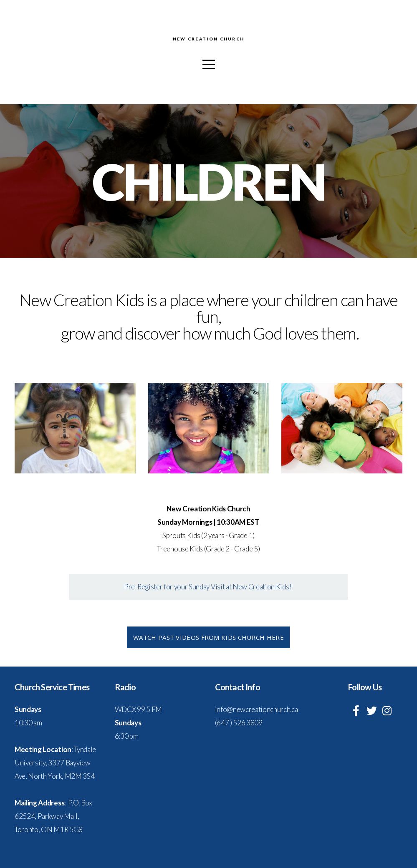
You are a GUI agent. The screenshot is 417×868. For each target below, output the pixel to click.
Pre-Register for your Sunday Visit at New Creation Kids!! (208, 587)
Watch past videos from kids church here (208, 637)
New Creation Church (208, 39)
